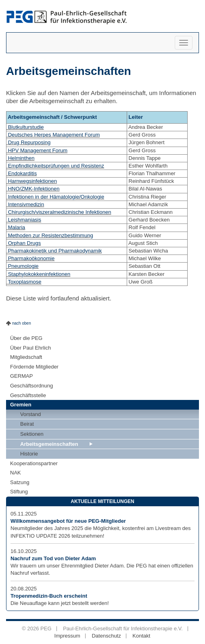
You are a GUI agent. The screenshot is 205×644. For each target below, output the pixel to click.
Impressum (67, 636)
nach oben (22, 323)
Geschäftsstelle (28, 395)
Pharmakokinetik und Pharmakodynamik (55, 251)
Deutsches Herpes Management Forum (54, 135)
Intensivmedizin (26, 204)
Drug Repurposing (29, 142)
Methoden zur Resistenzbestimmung (51, 235)
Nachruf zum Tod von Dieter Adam (53, 558)
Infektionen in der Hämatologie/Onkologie (56, 197)
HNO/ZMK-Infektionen (34, 189)
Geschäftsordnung (31, 386)
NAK (16, 473)
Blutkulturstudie (26, 127)
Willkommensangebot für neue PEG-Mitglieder (68, 521)
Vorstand (30, 414)
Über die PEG (26, 338)
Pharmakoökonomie (31, 258)
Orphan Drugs (25, 243)
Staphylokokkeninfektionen (39, 274)
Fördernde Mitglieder (34, 367)
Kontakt (141, 636)
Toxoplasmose (24, 282)
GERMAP (21, 376)
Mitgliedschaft (26, 357)
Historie (29, 454)
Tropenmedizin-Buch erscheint (49, 596)
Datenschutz (106, 636)
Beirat (27, 424)
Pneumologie (23, 266)
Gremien (21, 405)
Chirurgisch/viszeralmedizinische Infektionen (60, 212)
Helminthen (21, 158)
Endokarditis (23, 173)
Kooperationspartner (34, 463)
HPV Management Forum (38, 150)
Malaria (17, 227)
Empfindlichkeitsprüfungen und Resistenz (56, 166)
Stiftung (19, 492)
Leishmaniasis (25, 220)
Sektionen (32, 434)
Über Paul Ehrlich (30, 348)
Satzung (20, 482)
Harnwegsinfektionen (32, 181)
